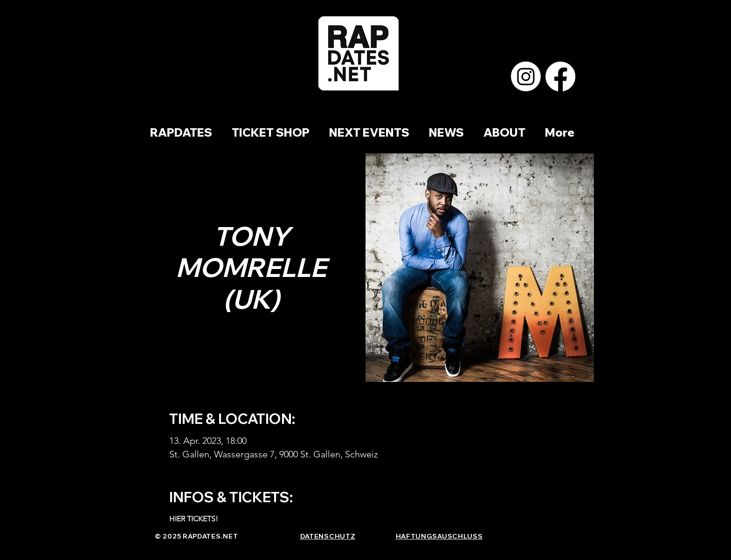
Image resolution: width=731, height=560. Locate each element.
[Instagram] (526, 76)
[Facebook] (560, 76)
